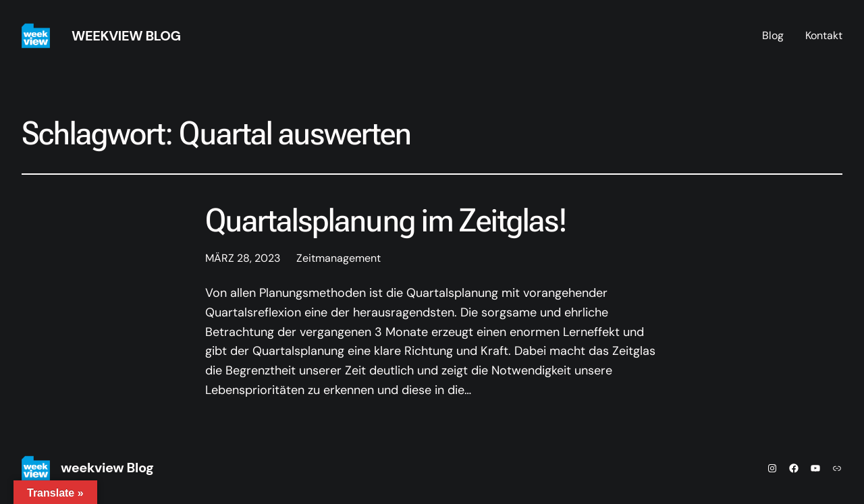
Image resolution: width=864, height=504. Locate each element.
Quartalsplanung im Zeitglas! (386, 220)
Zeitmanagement (339, 258)
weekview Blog (126, 36)
